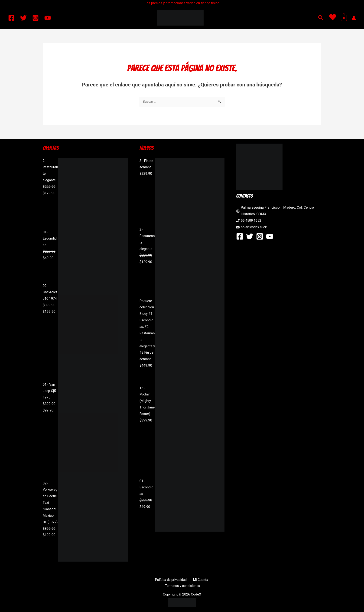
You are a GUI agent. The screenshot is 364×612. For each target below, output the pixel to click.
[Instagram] (36, 18)
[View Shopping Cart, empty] (344, 18)
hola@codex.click (254, 227)
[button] (321, 18)
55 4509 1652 (251, 221)
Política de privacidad (152, 580)
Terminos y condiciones (210, 580)
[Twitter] (23, 18)
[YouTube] (48, 18)
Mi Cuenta (180, 580)
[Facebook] (11, 18)
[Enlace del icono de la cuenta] (354, 18)
